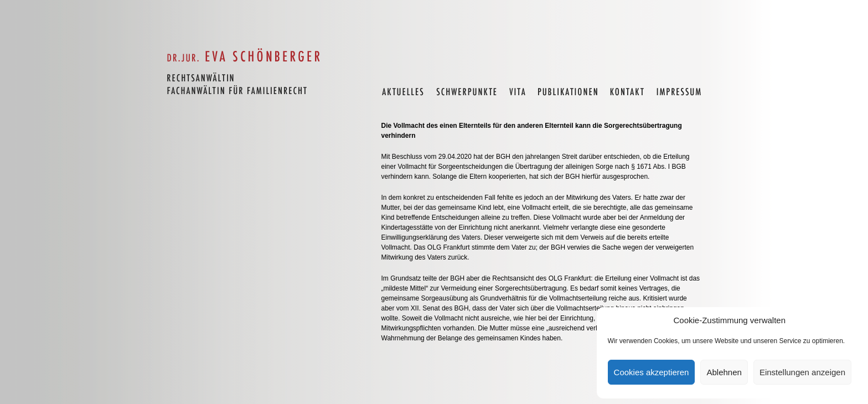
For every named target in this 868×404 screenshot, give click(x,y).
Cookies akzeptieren (652, 372)
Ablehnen (724, 372)
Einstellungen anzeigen (802, 372)
